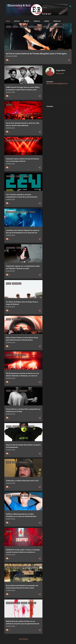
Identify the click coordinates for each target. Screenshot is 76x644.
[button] (69, 60)
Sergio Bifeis (61, 70)
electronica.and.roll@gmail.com (57, 83)
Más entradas (23, 639)
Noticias (17, 21)
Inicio (8, 21)
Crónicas (37, 21)
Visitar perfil (60, 73)
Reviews (27, 21)
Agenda (47, 21)
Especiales (57, 21)
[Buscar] (70, 6)
